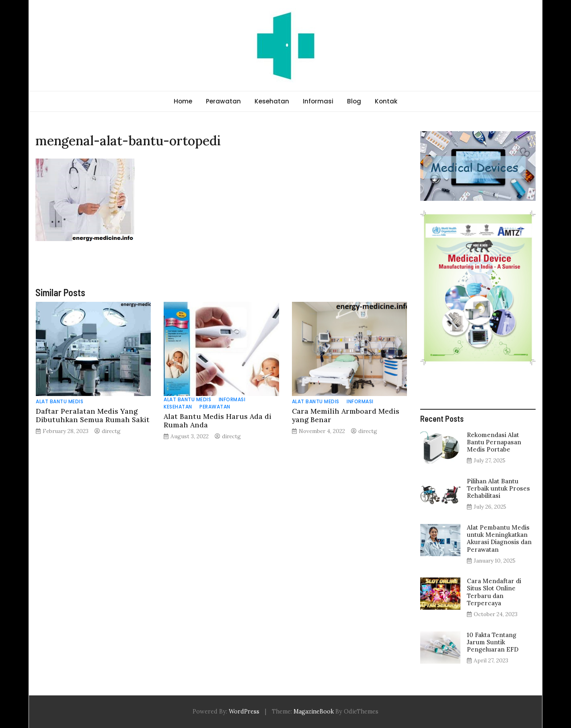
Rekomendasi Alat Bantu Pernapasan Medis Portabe (494, 442)
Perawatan (223, 101)
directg (111, 431)
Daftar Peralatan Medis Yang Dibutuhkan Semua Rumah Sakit (93, 415)
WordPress (244, 712)
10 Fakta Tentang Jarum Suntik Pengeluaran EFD (493, 642)
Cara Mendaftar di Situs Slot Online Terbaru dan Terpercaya (494, 592)
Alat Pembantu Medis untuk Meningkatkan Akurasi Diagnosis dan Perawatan (499, 538)
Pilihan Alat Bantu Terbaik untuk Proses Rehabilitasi (498, 488)
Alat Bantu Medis (60, 401)
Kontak (386, 101)
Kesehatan (272, 101)
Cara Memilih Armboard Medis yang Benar (346, 415)
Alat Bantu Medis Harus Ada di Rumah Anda (218, 421)
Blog (354, 101)
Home (183, 101)
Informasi (318, 101)
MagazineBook (314, 712)
